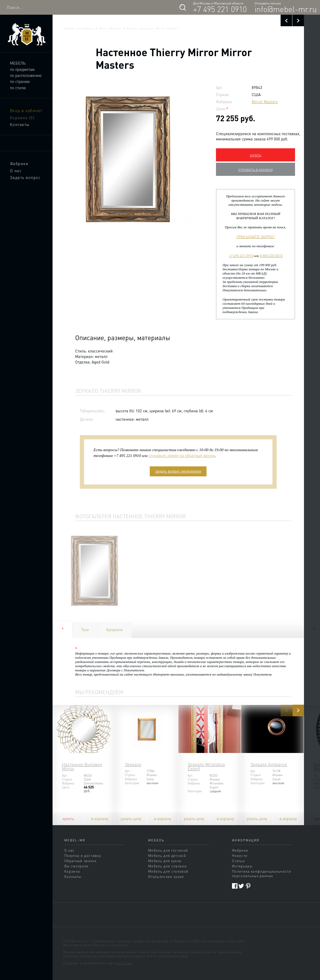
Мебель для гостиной (168, 850)
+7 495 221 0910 (220, 9)
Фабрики (19, 164)
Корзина (22, 118)
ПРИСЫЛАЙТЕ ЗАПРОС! (256, 237)
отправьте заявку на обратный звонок (182, 455)
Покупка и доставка (83, 855)
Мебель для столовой (168, 871)
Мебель (18, 63)
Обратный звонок (80, 861)
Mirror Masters (110, 28)
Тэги (85, 630)
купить (256, 155)
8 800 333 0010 (271, 255)
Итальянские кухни (166, 876)
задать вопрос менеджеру (178, 471)
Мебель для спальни (167, 866)
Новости (240, 855)
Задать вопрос (25, 177)
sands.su (125, 963)
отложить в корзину (256, 169)
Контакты (20, 124)
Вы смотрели (77, 866)
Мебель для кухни (165, 861)
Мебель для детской (167, 855)
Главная (69, 28)
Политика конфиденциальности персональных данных (262, 873)
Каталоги (115, 630)
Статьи (238, 861)
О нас (16, 171)
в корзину (100, 819)
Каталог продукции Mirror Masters (153, 28)
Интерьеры (242, 866)
